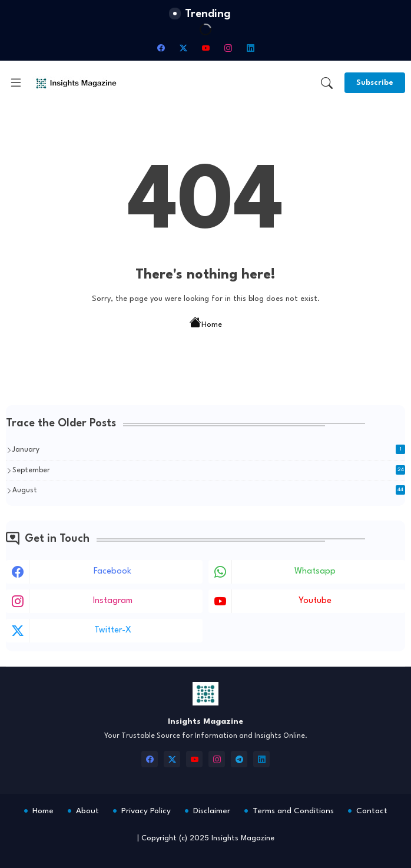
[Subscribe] (375, 83)
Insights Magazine (243, 838)
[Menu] (16, 83)
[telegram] (239, 759)
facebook (112, 572)
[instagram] (228, 48)
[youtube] (206, 48)
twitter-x (113, 630)
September (209, 470)
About (87, 811)
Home (206, 324)
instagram (113, 601)
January (209, 449)
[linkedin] (250, 48)
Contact (372, 811)
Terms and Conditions (293, 811)
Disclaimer (212, 811)
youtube (315, 601)
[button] (327, 83)
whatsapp (315, 572)
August (209, 490)
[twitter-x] (183, 48)
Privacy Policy (146, 811)
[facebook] (161, 48)
